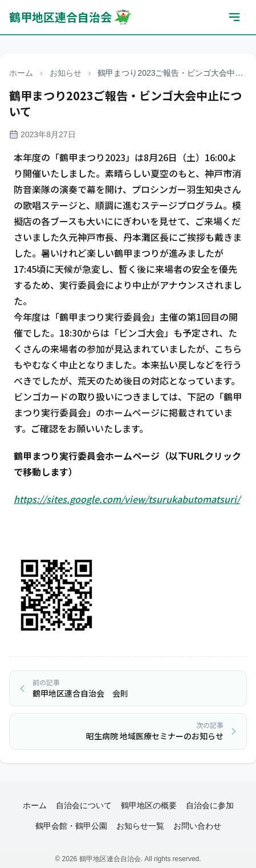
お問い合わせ (197, 826)
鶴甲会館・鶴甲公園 (71, 826)
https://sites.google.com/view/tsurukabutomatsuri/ (127, 499)
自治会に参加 (210, 805)
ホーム (21, 73)
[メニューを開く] (234, 17)
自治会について (84, 805)
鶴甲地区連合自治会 (71, 17)
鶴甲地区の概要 (149, 805)
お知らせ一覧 (140, 826)
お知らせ (66, 73)
